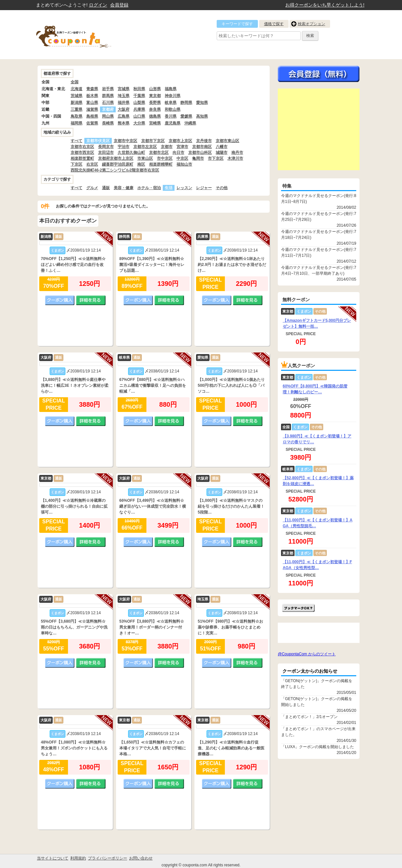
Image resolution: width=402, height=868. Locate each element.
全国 (75, 82)
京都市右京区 (82, 147)
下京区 (76, 164)
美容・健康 (124, 188)
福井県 (124, 103)
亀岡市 (198, 158)
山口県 (139, 116)
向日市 (178, 153)
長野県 (155, 103)
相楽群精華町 (161, 164)
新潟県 (76, 103)
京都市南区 (202, 147)
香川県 (171, 116)
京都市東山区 (227, 141)
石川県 (108, 103)
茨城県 (76, 96)
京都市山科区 (200, 153)
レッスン (184, 188)
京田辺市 (106, 153)
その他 (222, 188)
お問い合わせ (141, 858)
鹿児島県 (173, 123)
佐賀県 (92, 123)
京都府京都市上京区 (116, 158)
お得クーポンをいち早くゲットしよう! (325, 5)
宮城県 (124, 89)
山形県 (155, 89)
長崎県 (108, 123)
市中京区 (165, 158)
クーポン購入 (60, 300)
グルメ (92, 188)
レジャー (204, 188)
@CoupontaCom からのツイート (307, 654)
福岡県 (76, 123)
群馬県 (108, 96)
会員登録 (119, 5)
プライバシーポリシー (108, 858)
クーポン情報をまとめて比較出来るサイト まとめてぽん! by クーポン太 (85, 35)
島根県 (92, 116)
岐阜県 (171, 103)
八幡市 (222, 147)
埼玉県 (124, 96)
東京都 (155, 96)
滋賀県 (92, 109)
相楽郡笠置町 (82, 158)
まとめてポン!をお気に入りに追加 (298, 608)
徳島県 (155, 116)
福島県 (171, 89)
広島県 (124, 116)
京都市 (167, 147)
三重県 (76, 109)
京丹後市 (204, 141)
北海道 (76, 89)
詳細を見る (91, 300)
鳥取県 (76, 116)
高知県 (202, 116)
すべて (76, 141)
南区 (141, 164)
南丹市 (237, 153)
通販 (106, 188)
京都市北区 (159, 153)
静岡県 (186, 103)
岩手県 (108, 89)
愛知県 (202, 103)
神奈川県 (173, 96)
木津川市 (235, 158)
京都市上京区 (180, 141)
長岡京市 (106, 147)
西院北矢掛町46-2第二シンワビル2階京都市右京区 (115, 170)
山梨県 (139, 103)
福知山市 (184, 164)
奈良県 (155, 109)
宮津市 (182, 147)
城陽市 (222, 153)
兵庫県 (139, 109)
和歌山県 (173, 109)
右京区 (92, 164)
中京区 (182, 158)
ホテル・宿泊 (149, 188)
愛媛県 (186, 116)
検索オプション (311, 24)
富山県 (92, 103)
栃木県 (92, 96)
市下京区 (216, 158)
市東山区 (145, 158)
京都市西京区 (82, 153)
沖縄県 (190, 123)
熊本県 (124, 123)
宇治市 (124, 147)
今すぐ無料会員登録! (319, 74)
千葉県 (139, 96)
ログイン (98, 5)
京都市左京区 (145, 147)
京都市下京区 (153, 141)
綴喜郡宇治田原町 (118, 164)
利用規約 (78, 858)
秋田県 (139, 89)
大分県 (139, 123)
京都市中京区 (126, 141)
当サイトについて (53, 858)
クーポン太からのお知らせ (310, 671)
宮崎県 (155, 123)
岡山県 (108, 116)
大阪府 (124, 109)
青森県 (92, 89)
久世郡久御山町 (131, 153)
